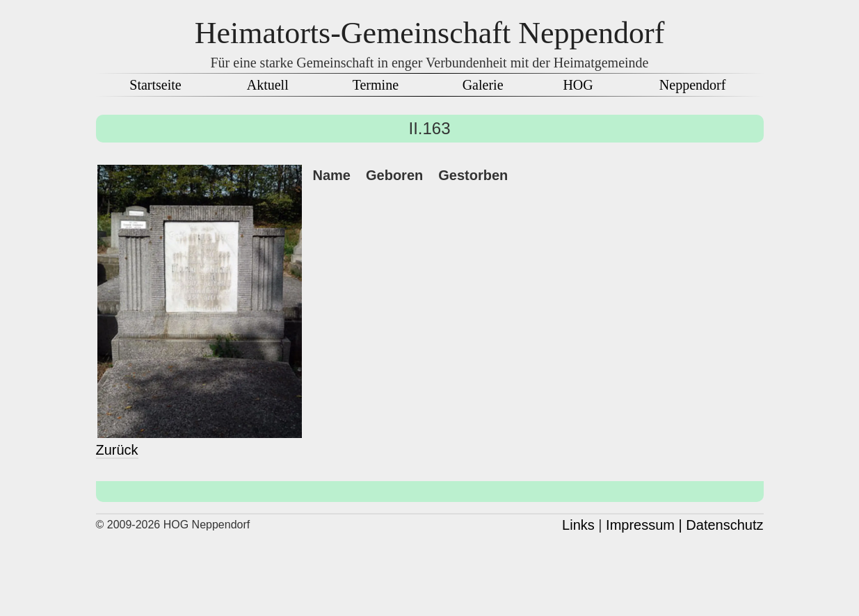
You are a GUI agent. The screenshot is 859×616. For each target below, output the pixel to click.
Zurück (117, 450)
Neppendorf (693, 85)
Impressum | (644, 525)
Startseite (155, 85)
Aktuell (268, 85)
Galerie (483, 85)
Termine (376, 85)
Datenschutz (724, 525)
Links (578, 525)
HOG (578, 85)
